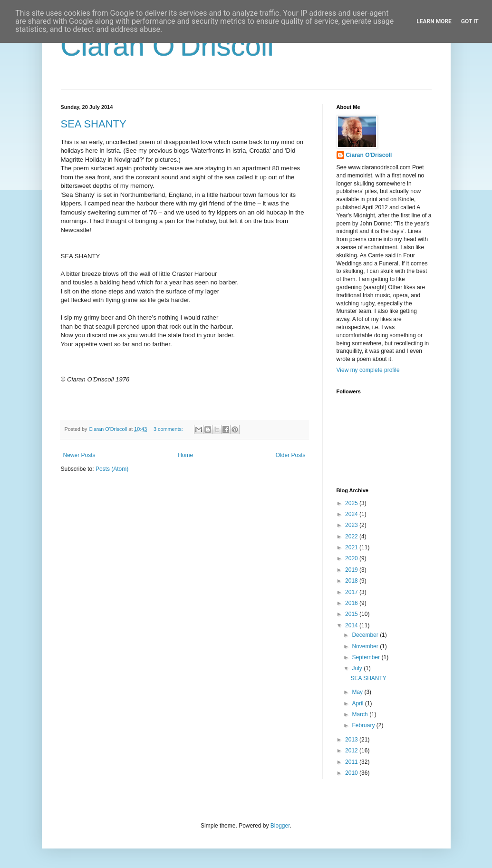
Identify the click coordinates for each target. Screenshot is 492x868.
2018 (352, 581)
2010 (352, 773)
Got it (470, 21)
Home (185, 455)
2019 (352, 570)
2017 (352, 592)
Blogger (280, 826)
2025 (352, 503)
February (364, 725)
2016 (352, 603)
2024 (352, 514)
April (358, 703)
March (361, 714)
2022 (352, 536)
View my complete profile (368, 370)
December (366, 635)
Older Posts (291, 455)
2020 (352, 558)
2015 (352, 614)
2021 (352, 547)
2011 (352, 762)
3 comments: (169, 429)
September (367, 657)
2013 (352, 740)
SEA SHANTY (94, 124)
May (358, 692)
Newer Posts (79, 455)
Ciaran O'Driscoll (167, 46)
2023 (352, 525)
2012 (352, 751)
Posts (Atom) (112, 469)
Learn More (434, 21)
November (366, 646)
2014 (352, 625)
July (358, 668)
